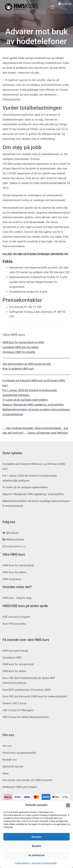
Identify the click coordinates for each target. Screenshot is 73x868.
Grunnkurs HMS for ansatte (19, 352)
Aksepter (36, 837)
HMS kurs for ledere (14, 572)
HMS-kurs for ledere (14, 671)
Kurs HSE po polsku (14, 624)
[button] (68, 805)
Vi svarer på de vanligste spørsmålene (25, 400)
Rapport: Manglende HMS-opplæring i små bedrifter (33, 405)
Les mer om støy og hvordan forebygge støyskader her (35, 254)
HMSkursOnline (15, 540)
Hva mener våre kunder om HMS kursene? (28, 780)
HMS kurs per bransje (15, 651)
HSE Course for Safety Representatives (26, 717)
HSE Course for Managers (18, 710)
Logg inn (67, 4)
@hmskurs (12, 533)
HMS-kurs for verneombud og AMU (23, 342)
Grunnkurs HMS (12, 658)
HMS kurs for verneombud (18, 565)
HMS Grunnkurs (12, 579)
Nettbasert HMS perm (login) (20, 787)
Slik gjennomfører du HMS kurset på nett (27, 364)
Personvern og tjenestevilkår (44, 863)
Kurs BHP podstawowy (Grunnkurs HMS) (27, 690)
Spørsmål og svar (13, 767)
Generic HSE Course (15, 703)
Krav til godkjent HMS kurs (18, 369)
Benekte (36, 846)
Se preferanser (36, 855)
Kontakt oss (10, 760)
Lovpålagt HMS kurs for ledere (21, 347)
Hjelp (6, 773)
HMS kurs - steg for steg (17, 598)
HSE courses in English (16, 617)
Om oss (7, 746)
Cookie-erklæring (22, 863)
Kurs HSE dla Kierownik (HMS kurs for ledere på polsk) (35, 696)
